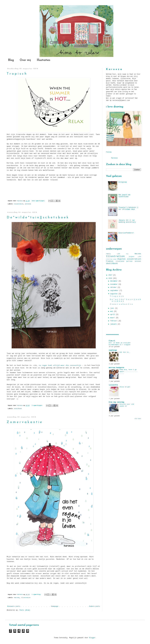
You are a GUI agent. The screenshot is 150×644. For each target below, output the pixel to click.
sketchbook (18, 409)
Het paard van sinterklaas (124, 196)
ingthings (113, 350)
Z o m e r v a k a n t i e (24, 422)
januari (114, 324)
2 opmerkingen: (37, 405)
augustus (114, 294)
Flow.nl (112, 341)
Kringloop (123, 182)
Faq (127, 254)
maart (113, 318)
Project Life (135, 257)
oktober (114, 287)
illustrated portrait (124, 261)
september (115, 291)
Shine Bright (125, 387)
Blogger (92, 638)
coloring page (111, 259)
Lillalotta (113, 385)
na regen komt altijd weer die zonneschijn (60, 365)
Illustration (19, 204)
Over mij (25, 60)
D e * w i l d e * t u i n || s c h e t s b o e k (37, 217)
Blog (11, 60)
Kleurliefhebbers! (126, 233)
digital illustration (129, 259)
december (114, 281)
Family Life (113, 254)
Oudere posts (95, 606)
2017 (111, 275)
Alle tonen (138, 419)
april (113, 315)
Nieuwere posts (14, 606)
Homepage (55, 606)
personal (28, 204)
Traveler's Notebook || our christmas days (129, 208)
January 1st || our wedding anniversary (127, 221)
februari (114, 321)
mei (112, 311)
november (114, 284)
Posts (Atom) (25, 610)
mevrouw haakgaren (116, 368)
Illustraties (44, 60)
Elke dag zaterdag (116, 402)
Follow (109, 152)
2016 (111, 278)
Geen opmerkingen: (39, 201)
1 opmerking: (37, 595)
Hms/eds (17, 598)
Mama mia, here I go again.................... (129, 372)
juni (113, 308)
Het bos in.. (125, 352)
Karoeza (114, 158)
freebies (110, 261)
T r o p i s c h (17, 74)
